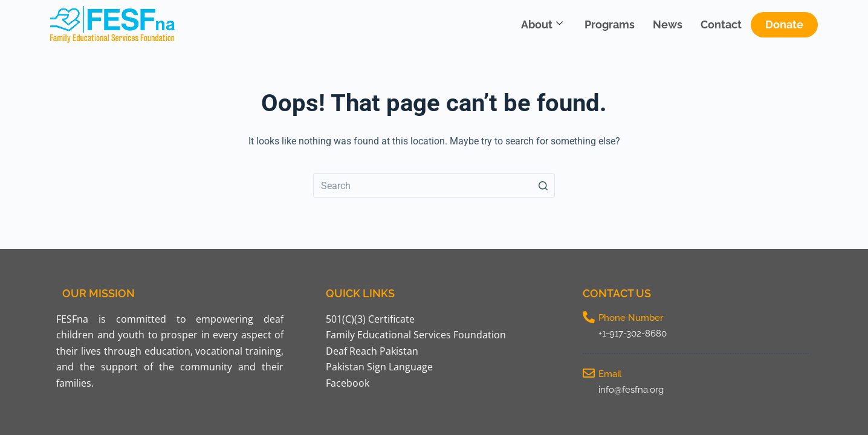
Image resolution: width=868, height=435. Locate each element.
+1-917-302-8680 (633, 333)
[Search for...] (434, 185)
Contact (721, 24)
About (542, 24)
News (668, 24)
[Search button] (543, 185)
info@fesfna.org (631, 390)
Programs (610, 24)
